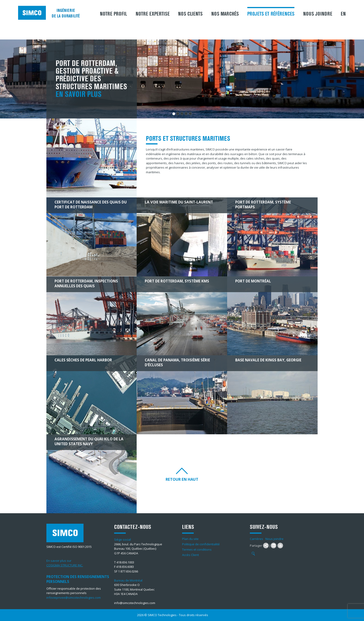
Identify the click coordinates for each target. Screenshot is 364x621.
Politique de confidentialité (201, 544)
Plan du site (190, 539)
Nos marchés (225, 14)
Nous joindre (318, 14)
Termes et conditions (197, 549)
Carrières (256, 539)
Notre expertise (153, 14)
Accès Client (190, 555)
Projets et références (271, 14)
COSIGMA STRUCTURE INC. (65, 565)
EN (343, 14)
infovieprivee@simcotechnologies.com (74, 598)
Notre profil (113, 14)
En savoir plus (79, 94)
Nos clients (190, 14)
